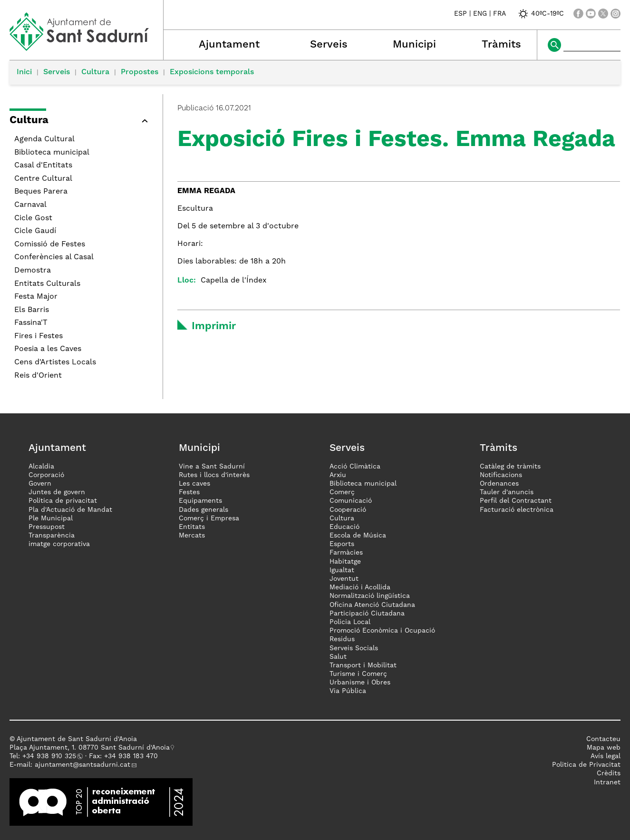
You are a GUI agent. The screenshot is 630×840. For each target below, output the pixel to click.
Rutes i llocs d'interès (214, 475)
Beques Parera (41, 192)
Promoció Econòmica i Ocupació (382, 631)
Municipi (414, 45)
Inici (24, 72)
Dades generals (204, 510)
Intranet (607, 782)
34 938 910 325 (51, 756)
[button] (81, 122)
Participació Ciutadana (367, 614)
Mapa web (604, 748)
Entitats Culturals (47, 284)
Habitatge (345, 562)
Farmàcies (346, 553)
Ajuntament (229, 45)
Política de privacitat (63, 501)
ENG (480, 14)
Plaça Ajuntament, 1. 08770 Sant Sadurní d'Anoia (90, 748)
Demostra (33, 271)
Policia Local (350, 622)
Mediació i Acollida (360, 587)
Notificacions (501, 475)
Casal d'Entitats (43, 166)
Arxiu (338, 475)
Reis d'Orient (38, 376)
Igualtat (342, 570)
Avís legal (606, 756)
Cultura (95, 72)
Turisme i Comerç (358, 674)
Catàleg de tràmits (510, 467)
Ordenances (499, 484)
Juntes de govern (57, 492)
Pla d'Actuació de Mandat (70, 510)
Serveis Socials (354, 648)
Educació (344, 527)
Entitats (192, 527)
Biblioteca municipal (52, 153)
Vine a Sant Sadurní (212, 467)
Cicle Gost (33, 218)
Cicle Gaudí (35, 231)
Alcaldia (41, 467)
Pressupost (47, 527)
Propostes (140, 72)
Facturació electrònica (517, 510)
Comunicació (351, 501)
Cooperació (348, 510)
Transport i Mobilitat (363, 665)
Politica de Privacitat (586, 765)
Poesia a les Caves (48, 349)
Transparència (52, 536)
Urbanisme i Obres (360, 683)
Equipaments (200, 501)
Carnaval (30, 205)
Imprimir (214, 326)
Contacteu (603, 739)
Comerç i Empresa (209, 518)
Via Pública (348, 691)
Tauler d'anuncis (507, 492)
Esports (342, 544)
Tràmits (501, 45)
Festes (189, 492)
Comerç (342, 492)
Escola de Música (358, 536)
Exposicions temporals (212, 72)
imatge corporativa (59, 544)
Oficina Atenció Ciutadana (372, 605)
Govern (40, 484)
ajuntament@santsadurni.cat (82, 765)
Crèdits (609, 773)
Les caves (194, 484)
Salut (338, 657)
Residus (342, 639)
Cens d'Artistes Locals (55, 362)
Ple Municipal (51, 518)
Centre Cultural (43, 179)
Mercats (192, 536)
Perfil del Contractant (516, 501)
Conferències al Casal (54, 257)
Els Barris (32, 310)
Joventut (344, 579)
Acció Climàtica (355, 467)
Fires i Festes (39, 336)
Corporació (46, 475)
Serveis (329, 45)
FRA (499, 14)
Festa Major (36, 297)
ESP (460, 14)
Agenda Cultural (44, 139)
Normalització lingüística (370, 596)
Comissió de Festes (50, 244)
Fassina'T (31, 323)
